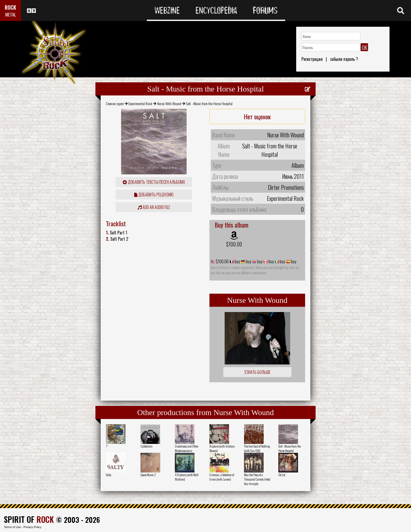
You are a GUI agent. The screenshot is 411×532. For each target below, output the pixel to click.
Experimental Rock (140, 103)
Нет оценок (257, 116)
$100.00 (234, 244)
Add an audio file (154, 207)
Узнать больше (257, 372)
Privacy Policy (33, 527)
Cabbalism (147, 446)
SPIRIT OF (29, 519)
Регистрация (312, 59)
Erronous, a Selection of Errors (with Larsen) (222, 477)
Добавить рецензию (154, 195)
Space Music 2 (148, 475)
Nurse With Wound (169, 103)
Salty (109, 475)
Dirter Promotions (286, 187)
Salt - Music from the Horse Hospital (290, 448)
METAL (11, 15)
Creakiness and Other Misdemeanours (187, 448)
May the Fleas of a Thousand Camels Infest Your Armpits (257, 479)
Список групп (115, 103)
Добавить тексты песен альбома (154, 182)
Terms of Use (12, 527)
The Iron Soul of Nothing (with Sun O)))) (257, 448)
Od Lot (282, 475)
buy (237, 261)
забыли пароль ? (344, 59)
